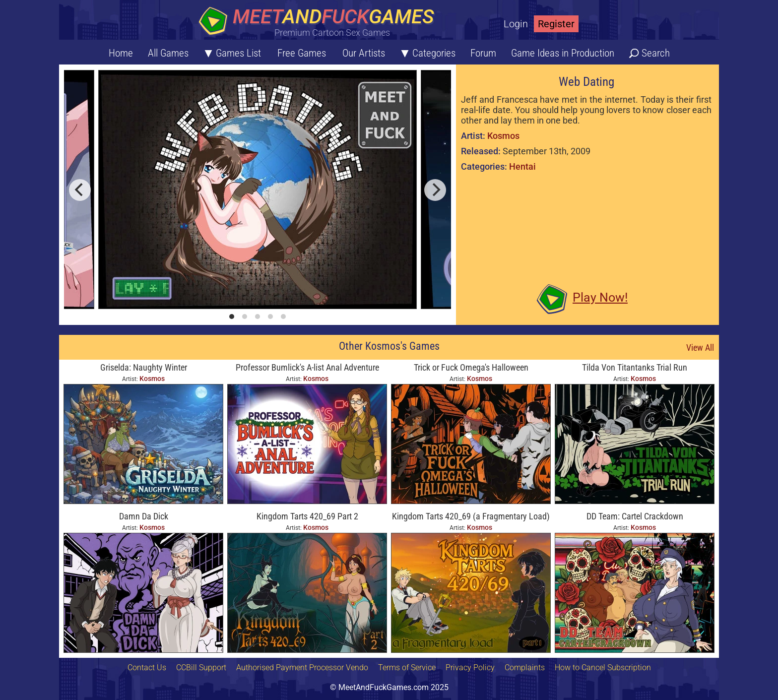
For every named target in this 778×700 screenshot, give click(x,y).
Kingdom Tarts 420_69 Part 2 (307, 516)
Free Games (302, 53)
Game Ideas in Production (563, 53)
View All (700, 348)
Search (656, 53)
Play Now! (600, 297)
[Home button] (320, 22)
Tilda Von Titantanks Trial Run (635, 367)
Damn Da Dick (144, 516)
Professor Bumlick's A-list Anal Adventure (307, 367)
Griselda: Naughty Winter (144, 367)
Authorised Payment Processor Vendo (302, 668)
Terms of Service (407, 668)
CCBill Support (201, 668)
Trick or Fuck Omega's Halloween (471, 367)
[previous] (80, 190)
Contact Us (147, 668)
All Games (168, 53)
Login (516, 24)
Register (556, 24)
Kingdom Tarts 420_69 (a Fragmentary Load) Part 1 (471, 517)
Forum (483, 53)
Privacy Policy (470, 668)
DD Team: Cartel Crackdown (635, 516)
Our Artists (364, 53)
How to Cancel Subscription (603, 668)
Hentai (522, 166)
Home (121, 53)
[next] (435, 190)
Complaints (525, 668)
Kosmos (503, 136)
